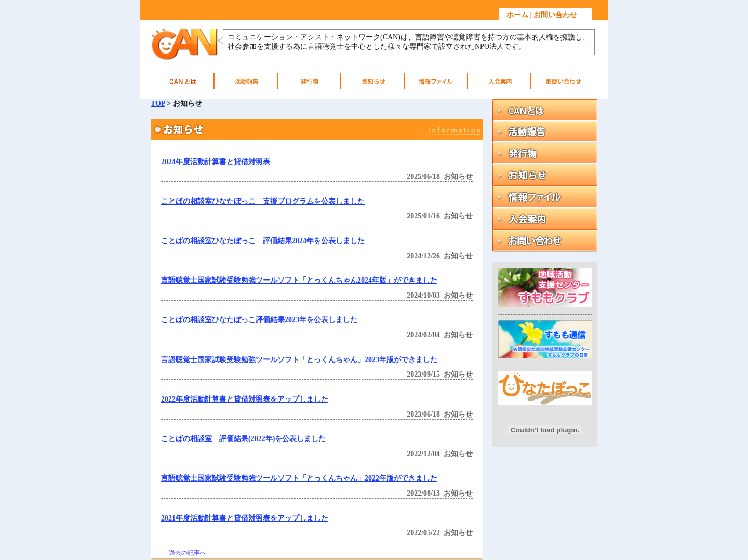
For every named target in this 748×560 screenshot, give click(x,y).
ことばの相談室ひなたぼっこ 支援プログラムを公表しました (263, 201)
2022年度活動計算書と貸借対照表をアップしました (245, 399)
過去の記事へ (184, 553)
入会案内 (499, 81)
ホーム (517, 15)
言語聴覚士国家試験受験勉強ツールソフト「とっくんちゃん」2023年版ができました (299, 360)
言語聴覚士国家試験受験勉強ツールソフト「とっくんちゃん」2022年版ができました (299, 478)
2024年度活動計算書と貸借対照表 (216, 162)
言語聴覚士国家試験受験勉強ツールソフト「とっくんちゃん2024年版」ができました (299, 280)
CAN (182, 81)
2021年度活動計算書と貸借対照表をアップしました (245, 518)
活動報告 (246, 81)
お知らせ (372, 81)
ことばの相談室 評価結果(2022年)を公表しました (243, 439)
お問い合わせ (555, 15)
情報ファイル (436, 81)
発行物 (309, 81)
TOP (158, 104)
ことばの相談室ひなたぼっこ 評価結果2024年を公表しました (263, 241)
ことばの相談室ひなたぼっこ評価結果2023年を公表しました (259, 320)
